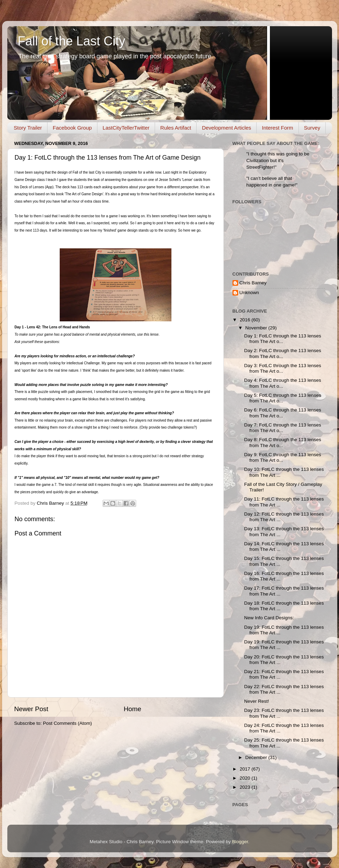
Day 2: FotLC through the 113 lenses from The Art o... (283, 353)
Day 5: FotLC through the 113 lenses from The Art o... (283, 398)
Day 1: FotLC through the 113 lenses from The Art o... (283, 339)
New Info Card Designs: (269, 618)
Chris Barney (253, 283)
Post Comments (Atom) (67, 723)
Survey (312, 128)
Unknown (249, 293)
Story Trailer (28, 128)
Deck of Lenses (32, 187)
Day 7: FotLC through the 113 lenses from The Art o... (283, 428)
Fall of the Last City (72, 41)
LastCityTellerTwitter (126, 128)
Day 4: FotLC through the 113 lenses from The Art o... (283, 383)
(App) (49, 187)
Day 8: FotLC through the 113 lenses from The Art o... (283, 442)
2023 (245, 787)
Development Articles (226, 128)
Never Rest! (256, 701)
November (257, 328)
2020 (245, 778)
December (257, 757)
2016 (245, 320)
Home (132, 709)
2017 (245, 769)
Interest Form (277, 128)
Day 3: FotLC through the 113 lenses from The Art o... (283, 368)
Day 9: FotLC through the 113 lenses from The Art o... (283, 457)
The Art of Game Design (84, 194)
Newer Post (31, 709)
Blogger (240, 842)
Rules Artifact (176, 128)
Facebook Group (72, 128)
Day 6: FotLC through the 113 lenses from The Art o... (283, 413)
